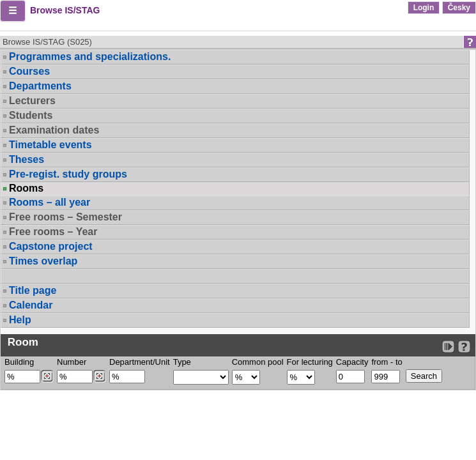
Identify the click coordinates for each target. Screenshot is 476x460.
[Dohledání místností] (99, 376)
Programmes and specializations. (90, 57)
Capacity (352, 362)
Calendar (31, 305)
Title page (33, 290)
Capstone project (51, 246)
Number (72, 362)
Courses (29, 71)
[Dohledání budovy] (47, 376)
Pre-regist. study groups (68, 174)
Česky (459, 8)
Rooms (26, 188)
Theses (27, 159)
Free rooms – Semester (65, 217)
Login (424, 8)
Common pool (258, 362)
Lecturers (32, 101)
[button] (13, 11)
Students (31, 115)
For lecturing (310, 362)
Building (19, 362)
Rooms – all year (50, 202)
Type (182, 362)
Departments (40, 86)
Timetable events (50, 145)
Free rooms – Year (53, 232)
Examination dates (54, 130)
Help (20, 320)
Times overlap (43, 261)
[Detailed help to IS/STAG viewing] (464, 347)
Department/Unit (140, 362)
